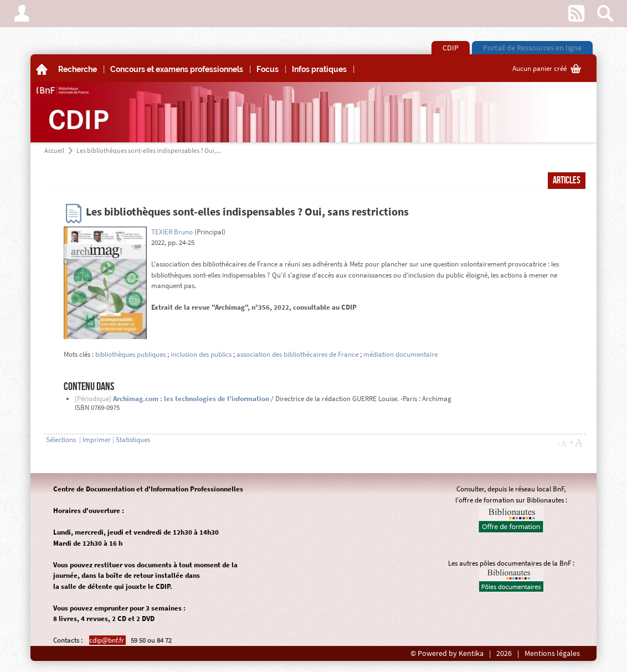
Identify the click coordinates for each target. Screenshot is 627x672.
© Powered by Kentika (447, 653)
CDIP (451, 48)
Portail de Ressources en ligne (532, 48)
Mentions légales (552, 653)
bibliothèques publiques (130, 354)
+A (575, 443)
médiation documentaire (400, 354)
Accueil (54, 150)
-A (562, 444)
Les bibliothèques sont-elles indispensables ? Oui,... (149, 150)
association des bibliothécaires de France (297, 354)
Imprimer (97, 440)
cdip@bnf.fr (107, 640)
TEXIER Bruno (172, 232)
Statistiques (133, 440)
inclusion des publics (201, 354)
